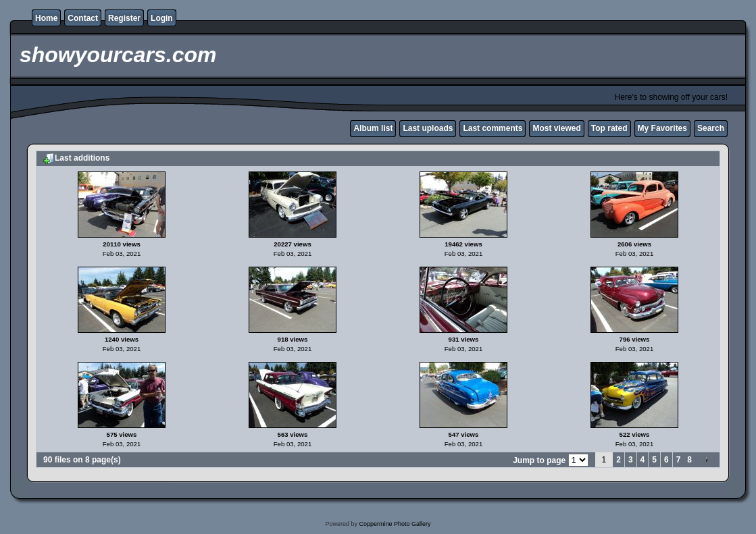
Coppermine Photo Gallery (395, 524)
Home (46, 18)
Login (162, 18)
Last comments (493, 128)
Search (711, 128)
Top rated (609, 128)
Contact (83, 18)
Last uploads (428, 128)
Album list (373, 128)
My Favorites (662, 128)
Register (124, 18)
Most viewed (556, 128)
